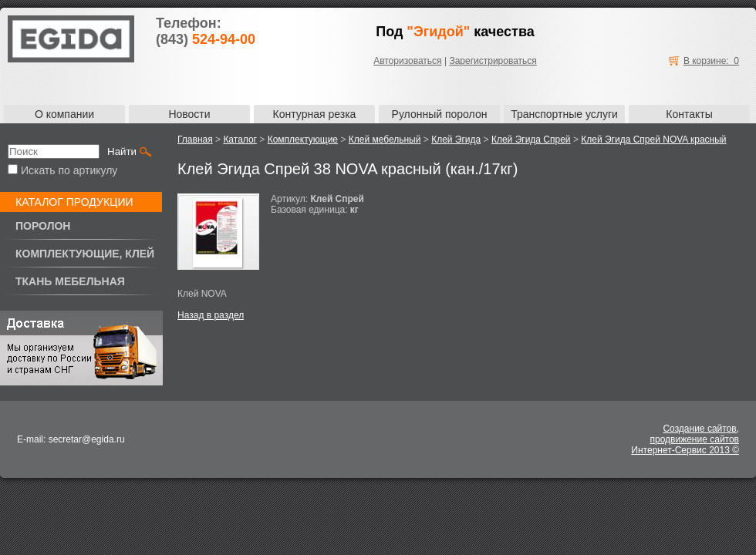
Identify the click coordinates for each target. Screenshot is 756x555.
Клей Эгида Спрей (531, 140)
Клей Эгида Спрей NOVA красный (653, 140)
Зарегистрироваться (493, 61)
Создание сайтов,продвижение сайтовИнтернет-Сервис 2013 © (685, 439)
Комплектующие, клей (85, 254)
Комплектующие (303, 140)
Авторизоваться (407, 61)
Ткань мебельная (70, 281)
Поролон (43, 226)
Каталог (240, 140)
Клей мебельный (385, 140)
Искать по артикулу (62, 170)
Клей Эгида (456, 140)
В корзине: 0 (711, 61)
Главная (195, 140)
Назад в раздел (211, 315)
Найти (122, 151)
